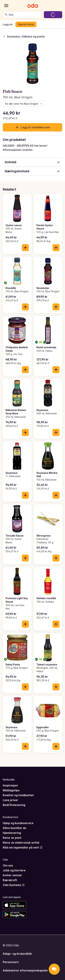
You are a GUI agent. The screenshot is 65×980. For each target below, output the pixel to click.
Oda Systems (14, 885)
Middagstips (11, 790)
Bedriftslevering (14, 805)
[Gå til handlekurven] (53, 15)
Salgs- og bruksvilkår (17, 954)
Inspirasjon (10, 785)
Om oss (8, 865)
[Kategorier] (6, 6)
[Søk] (6, 15)
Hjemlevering (12, 833)
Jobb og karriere (14, 870)
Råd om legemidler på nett (23, 847)
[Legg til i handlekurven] (25, 248)
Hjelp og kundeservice (18, 823)
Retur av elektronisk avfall (21, 843)
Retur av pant (12, 838)
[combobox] (24, 15)
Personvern (11, 962)
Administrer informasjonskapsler (25, 970)
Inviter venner (12, 875)
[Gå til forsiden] (33, 6)
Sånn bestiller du (15, 828)
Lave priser (10, 800)
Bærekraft (10, 880)
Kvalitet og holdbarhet (18, 795)
